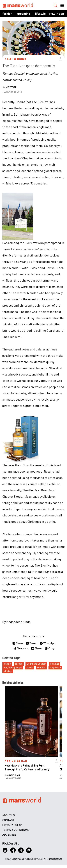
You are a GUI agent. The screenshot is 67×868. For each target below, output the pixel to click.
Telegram (21, 648)
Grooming (24, 14)
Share (17, 643)
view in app (56, 14)
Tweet (31, 643)
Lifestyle (40, 14)
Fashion (7, 14)
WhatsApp (47, 643)
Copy (49, 648)
